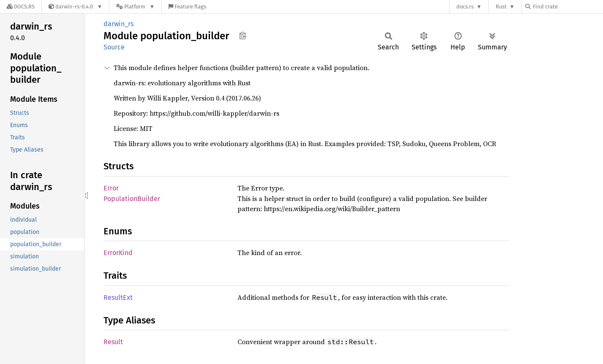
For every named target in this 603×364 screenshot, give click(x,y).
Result (113, 342)
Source (114, 47)
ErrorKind (118, 253)
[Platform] (135, 7)
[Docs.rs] (21, 7)
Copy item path (243, 35)
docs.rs (465, 7)
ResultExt (118, 297)
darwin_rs (119, 24)
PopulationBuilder (132, 199)
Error (111, 188)
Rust (501, 7)
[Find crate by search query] (568, 7)
